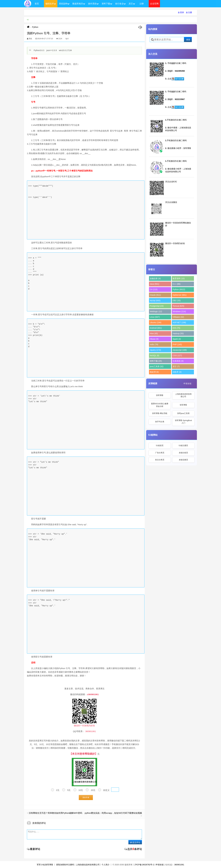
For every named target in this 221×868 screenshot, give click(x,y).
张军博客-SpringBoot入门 (183, 422)
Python (35, 27)
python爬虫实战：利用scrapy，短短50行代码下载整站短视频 (113, 813)
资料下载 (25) (156, 361)
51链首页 (160, 445)
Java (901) (154, 284)
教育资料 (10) (179, 278)
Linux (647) (155, 317)
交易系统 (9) (178, 361)
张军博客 (160, 395)
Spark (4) (177, 339)
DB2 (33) (177, 300)
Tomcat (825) (178, 306)
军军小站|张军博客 (45, 865)
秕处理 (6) (154, 372)
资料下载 (107, 4)
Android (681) (156, 328)
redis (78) (154, 344)
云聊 (142, 4)
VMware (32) (178, 317)
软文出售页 (160, 460)
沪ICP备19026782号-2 (144, 865)
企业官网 (154, 4)
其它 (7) (176, 366)
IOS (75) (176, 328)
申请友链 (187, 384)
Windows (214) (179, 311)
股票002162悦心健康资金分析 (160, 405)
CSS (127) (177, 355)
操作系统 (93, 4)
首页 (37, 4)
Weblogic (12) (156, 311)
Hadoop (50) (178, 333)
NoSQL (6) (154, 355)
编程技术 (51, 4)
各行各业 (120, 4)
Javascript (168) (180, 350)
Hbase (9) (154, 339)
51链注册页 (183, 445)
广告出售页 (160, 453)
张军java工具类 (183, 413)
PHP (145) (177, 344)
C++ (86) (177, 284)
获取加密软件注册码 (65, 865)
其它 (132, 4)
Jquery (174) (155, 350)
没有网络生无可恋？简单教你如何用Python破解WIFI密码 (55, 813)
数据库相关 (79, 4)
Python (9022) (179, 289)
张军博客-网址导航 (160, 413)
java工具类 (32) (157, 366)
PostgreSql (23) (157, 306)
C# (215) (154, 289)
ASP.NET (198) (179, 322)
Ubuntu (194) (156, 322)
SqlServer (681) (180, 295)
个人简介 (106, 865)
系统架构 (64, 4)
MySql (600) (155, 300)
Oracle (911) (155, 295)
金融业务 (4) (155, 278)
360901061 (179, 865)
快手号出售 (160, 422)
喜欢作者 (86, 797)
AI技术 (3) (177, 372)
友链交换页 (183, 460)
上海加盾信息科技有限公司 (183, 395)
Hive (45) (154, 333)
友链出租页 (183, 453)
